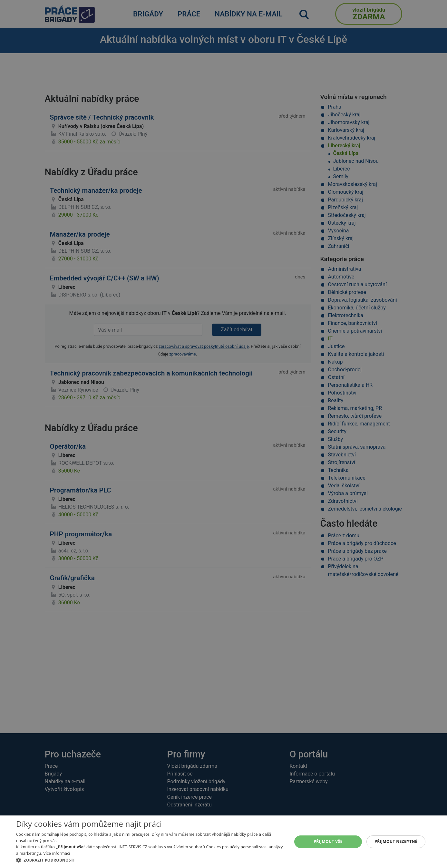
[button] (150, 860)
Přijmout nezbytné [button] (396, 841)
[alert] (223, 434)
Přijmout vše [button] (328, 841)
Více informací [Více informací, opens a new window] (57, 853)
